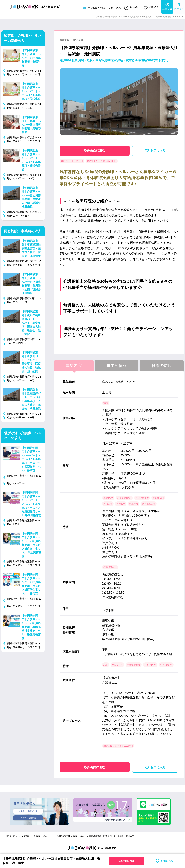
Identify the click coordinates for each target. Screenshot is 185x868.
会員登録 (167, 6)
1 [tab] (119, 138)
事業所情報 (117, 364)
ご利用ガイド (129, 7)
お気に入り (150, 7)
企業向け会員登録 (28, 817)
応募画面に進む (95, 149)
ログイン (179, 6)
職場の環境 (162, 364)
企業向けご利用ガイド (28, 810)
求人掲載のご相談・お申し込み (98, 7)
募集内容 (74, 364)
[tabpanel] (119, 101)
